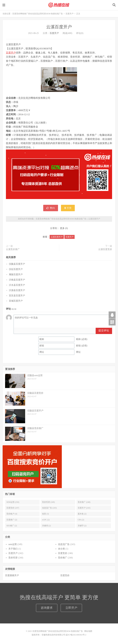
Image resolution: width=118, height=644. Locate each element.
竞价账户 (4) (12, 514)
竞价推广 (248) (84, 502)
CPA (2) (81, 520)
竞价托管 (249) (48, 502)
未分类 (61, 549)
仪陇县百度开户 (17, 264)
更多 (62, 228)
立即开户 (71, 608)
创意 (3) (45, 514)
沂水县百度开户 (17, 285)
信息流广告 (64, 544)
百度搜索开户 (12, 575)
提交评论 (104, 330)
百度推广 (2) (12, 520)
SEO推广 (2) (12, 526)
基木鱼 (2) (82, 514)
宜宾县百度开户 (17, 296)
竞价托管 (13, 558)
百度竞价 (63, 553)
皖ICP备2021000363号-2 (76, 635)
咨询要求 (47, 608)
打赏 (68, 208)
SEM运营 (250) (13, 502)
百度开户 (70, 14)
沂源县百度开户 (17, 290)
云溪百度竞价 (105, 249)
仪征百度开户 (16, 269)
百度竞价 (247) (13, 508)
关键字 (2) (82, 526)
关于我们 (13, 549)
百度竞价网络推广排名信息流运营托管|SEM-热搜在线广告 (59, 5)
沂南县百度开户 (17, 280)
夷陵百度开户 (16, 275)
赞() (51, 208)
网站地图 (88, 631)
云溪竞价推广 (13, 249)
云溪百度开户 (59, 27)
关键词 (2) (46, 526)
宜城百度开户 (16, 301)
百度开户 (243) (84, 508)
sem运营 (13, 544)
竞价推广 (63, 558)
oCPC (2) (46, 520)
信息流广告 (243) (49, 508)
